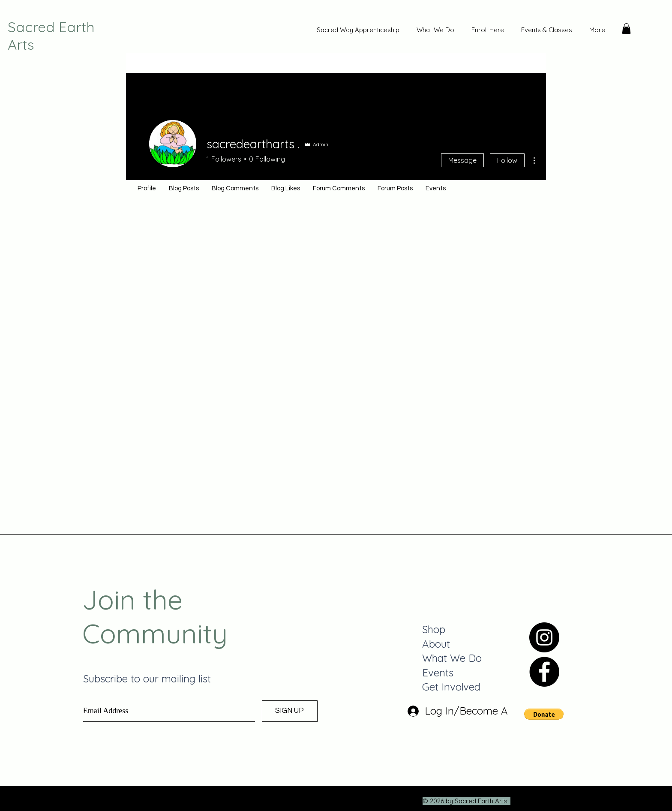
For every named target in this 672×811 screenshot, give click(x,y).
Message (462, 160)
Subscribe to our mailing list (147, 679)
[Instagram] (544, 637)
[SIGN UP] (290, 711)
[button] (626, 29)
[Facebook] (544, 672)
